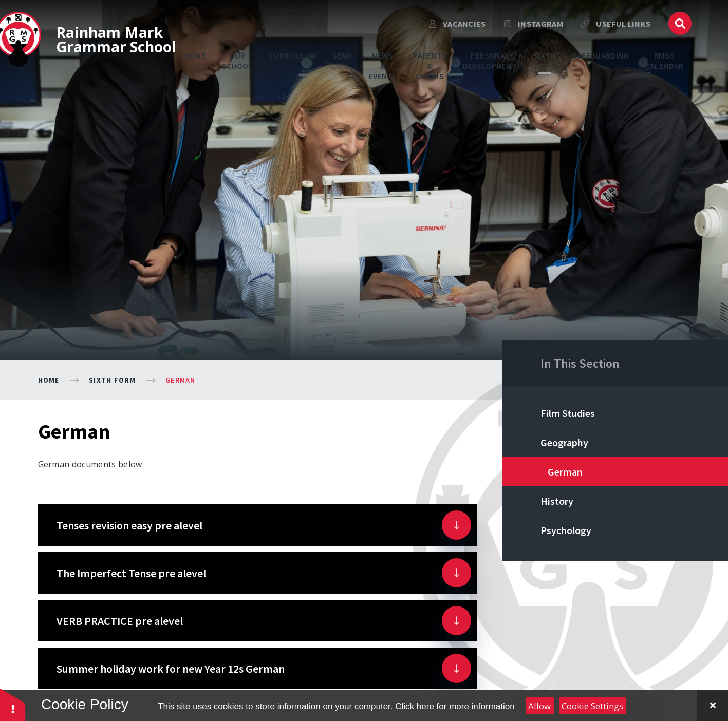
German (181, 380)
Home (49, 380)
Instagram (534, 28)
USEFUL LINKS (616, 28)
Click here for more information (455, 706)
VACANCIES (458, 28)
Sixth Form (113, 380)
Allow (539, 706)
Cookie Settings (592, 706)
